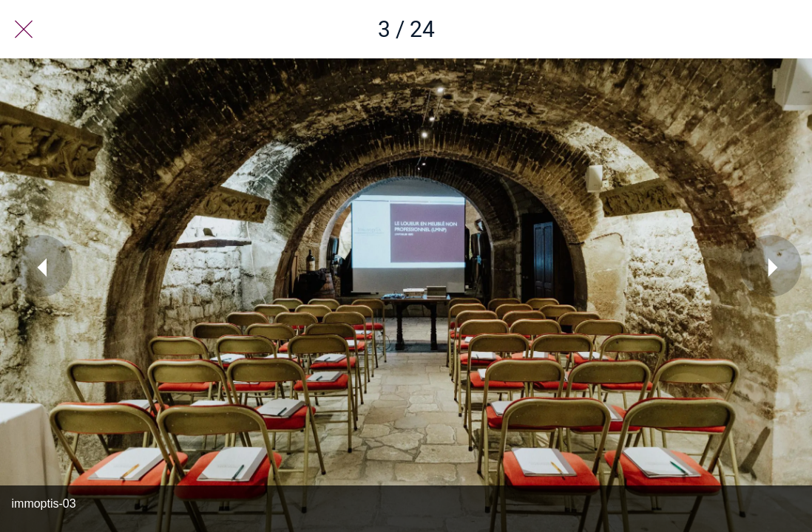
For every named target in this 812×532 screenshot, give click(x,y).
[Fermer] (24, 30)
